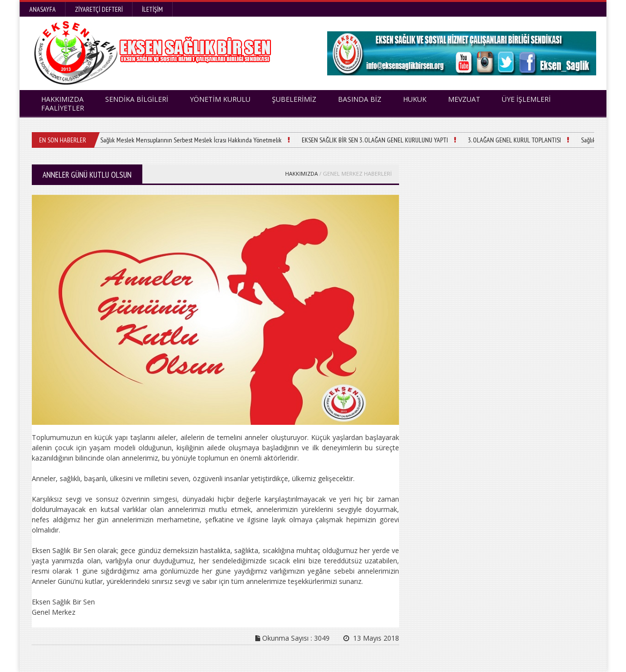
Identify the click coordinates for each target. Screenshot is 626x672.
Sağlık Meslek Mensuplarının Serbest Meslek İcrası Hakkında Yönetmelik (191, 140)
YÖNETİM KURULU (220, 99)
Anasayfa (43, 9)
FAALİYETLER (63, 108)
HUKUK (415, 99)
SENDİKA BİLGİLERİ (137, 99)
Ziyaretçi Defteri (99, 9)
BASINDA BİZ (360, 99)
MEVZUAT (464, 99)
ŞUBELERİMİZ (294, 99)
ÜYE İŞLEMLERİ (526, 99)
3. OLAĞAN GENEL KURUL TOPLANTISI (514, 140)
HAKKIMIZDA (302, 174)
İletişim (152, 9)
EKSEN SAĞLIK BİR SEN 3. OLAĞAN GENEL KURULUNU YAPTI (375, 140)
